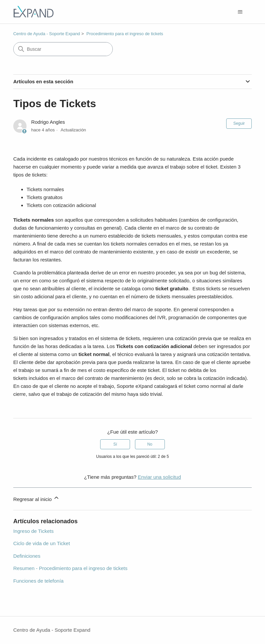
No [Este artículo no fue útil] (150, 444)
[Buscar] (63, 49)
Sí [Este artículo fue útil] (115, 444)
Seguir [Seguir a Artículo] (239, 123)
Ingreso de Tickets (33, 531)
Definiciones (27, 556)
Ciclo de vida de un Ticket (42, 543)
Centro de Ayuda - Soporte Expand (47, 34)
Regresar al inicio (36, 498)
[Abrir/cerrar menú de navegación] (240, 12)
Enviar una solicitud (159, 477)
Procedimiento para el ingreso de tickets (125, 34)
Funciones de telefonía (38, 581)
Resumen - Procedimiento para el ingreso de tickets (70, 568)
